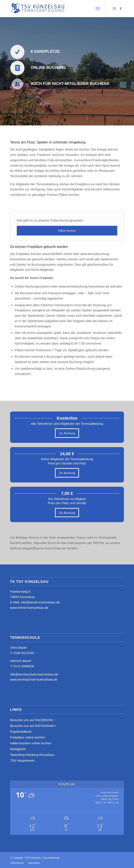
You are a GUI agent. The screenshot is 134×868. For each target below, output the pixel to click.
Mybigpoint (18, 749)
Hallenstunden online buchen (31, 743)
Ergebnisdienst (21, 732)
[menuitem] (98, 9)
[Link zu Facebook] (121, 9)
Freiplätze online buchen (28, 737)
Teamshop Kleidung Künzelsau (32, 755)
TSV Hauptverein (22, 760)
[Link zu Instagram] (114, 9)
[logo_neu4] (56, 9)
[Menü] (98, 9)
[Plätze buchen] (67, 231)
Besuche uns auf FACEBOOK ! (32, 720)
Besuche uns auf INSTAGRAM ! (33, 726)
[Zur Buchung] (67, 433)
